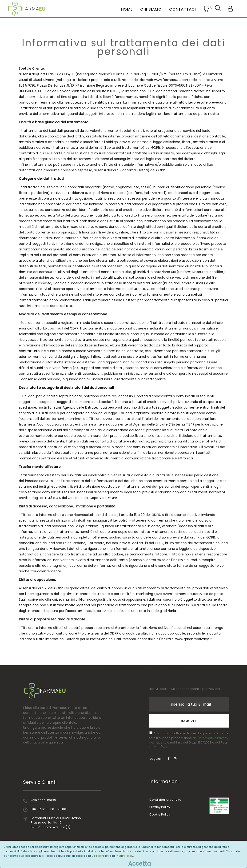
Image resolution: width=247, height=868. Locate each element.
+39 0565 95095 (62, 800)
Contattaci (183, 9)
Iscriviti (189, 701)
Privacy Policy (160, 806)
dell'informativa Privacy (210, 718)
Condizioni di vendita (165, 798)
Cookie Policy (160, 813)
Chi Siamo (151, 9)
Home (127, 9)
